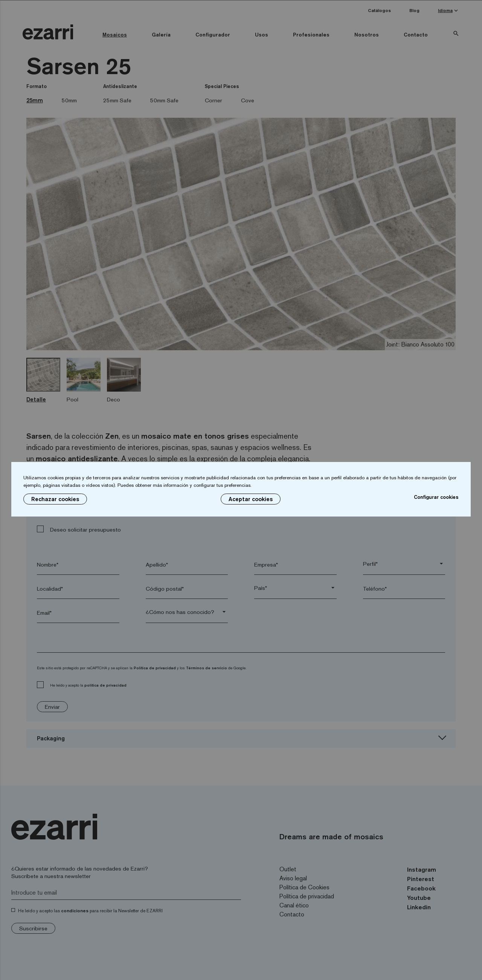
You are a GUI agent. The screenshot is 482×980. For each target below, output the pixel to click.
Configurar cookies (436, 497)
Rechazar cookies (55, 499)
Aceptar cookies (251, 499)
